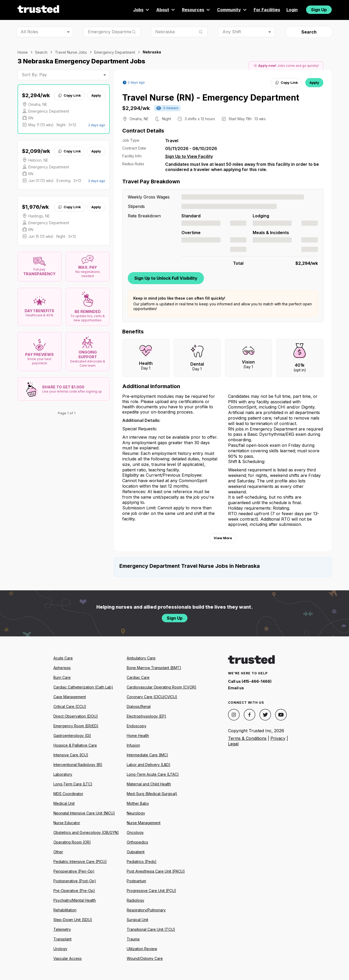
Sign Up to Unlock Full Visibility (166, 278)
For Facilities (267, 10)
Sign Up (319, 10)
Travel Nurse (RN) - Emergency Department (211, 98)
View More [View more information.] (223, 538)
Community (232, 10)
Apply (96, 95)
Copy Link (69, 95)
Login (292, 10)
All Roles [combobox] (29, 32)
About (166, 10)
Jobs (142, 10)
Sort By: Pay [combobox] (34, 75)
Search (309, 32)
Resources (196, 10)
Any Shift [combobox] (232, 32)
